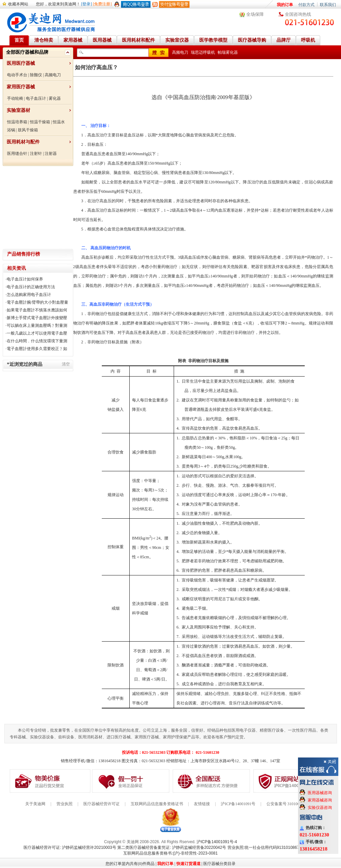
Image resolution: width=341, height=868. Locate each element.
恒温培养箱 (17, 122)
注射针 (36, 154)
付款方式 (306, 5)
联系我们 (328, 5)
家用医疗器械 (21, 87)
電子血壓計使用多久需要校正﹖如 (37, 349)
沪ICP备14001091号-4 (217, 842)
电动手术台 (17, 75)
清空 (66, 364)
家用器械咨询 (320, 800)
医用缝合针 (17, 154)
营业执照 (65, 804)
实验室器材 (18, 110)
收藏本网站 (18, 4)
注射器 (51, 154)
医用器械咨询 (320, 793)
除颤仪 (36, 75)
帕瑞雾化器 (228, 52)
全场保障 (255, 14)
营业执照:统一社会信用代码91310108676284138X (273, 848)
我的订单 (285, 5)
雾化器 (55, 98)
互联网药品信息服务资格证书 (157, 804)
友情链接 (202, 804)
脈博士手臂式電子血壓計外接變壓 (37, 318)
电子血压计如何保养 (25, 279)
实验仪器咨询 (320, 808)
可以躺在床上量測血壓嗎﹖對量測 (37, 325)
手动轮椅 (15, 98)
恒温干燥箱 (40, 122)
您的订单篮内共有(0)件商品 (130, 864)
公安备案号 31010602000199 (291, 804)
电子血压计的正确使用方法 (31, 287)
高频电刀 (53, 75)
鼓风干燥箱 (28, 130)
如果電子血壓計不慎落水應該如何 (37, 310)
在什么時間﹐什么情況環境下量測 (37, 341)
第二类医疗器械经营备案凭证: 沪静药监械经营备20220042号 (172, 848)
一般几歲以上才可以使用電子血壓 (37, 333)
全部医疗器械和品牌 (27, 52)
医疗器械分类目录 (219, 864)
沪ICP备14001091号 (238, 804)
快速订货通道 (188, 864)
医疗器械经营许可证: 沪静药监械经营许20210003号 (70, 848)
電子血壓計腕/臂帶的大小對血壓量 (37, 302)
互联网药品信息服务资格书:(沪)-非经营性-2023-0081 (170, 853)
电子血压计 (36, 98)
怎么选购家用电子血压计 (29, 295)
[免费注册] (102, 4)
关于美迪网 (35, 804)
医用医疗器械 (21, 63)
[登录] (87, 4)
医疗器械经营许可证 (101, 804)
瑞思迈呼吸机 (203, 52)
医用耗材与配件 (23, 142)
